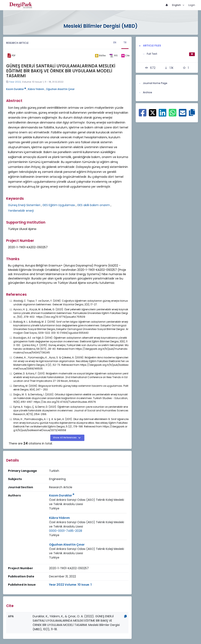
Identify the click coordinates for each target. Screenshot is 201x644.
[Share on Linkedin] (163, 115)
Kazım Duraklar (16, 89)
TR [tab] (125, 42)
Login (192, 5)
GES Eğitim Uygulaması (59, 205)
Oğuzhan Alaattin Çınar (60, 89)
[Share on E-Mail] (183, 115)
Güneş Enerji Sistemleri (24, 205)
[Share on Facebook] (143, 115)
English (177, 5)
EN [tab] (115, 42)
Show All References (65, 438)
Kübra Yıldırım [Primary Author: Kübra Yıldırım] (59, 518)
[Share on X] (153, 112)
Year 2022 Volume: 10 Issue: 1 (70, 585)
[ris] (114, 56)
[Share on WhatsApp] (173, 115)
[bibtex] (100, 56)
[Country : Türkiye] (54, 508)
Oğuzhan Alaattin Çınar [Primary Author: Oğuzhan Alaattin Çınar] (67, 545)
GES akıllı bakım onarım (94, 205)
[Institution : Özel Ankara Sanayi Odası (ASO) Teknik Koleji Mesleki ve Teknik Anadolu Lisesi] (88, 502)
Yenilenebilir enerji (21, 211)
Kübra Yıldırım (36, 89)
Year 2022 (15, 82)
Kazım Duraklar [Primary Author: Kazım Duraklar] (62, 495)
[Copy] (125, 616)
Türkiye (54, 508)
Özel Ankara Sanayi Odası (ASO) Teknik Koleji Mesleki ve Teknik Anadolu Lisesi (87, 502)
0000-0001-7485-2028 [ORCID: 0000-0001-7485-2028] (66, 531)
